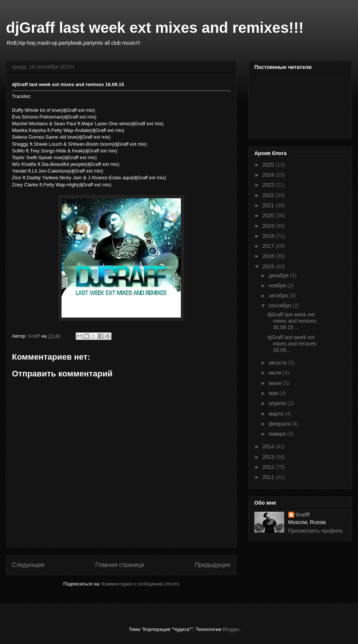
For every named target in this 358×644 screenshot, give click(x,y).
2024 (269, 175)
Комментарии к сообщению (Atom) (141, 584)
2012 (269, 467)
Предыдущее (213, 565)
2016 (269, 256)
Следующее (28, 565)
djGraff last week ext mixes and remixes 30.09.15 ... (292, 321)
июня (276, 383)
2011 (269, 477)
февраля (280, 424)
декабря (279, 275)
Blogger (231, 629)
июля (276, 373)
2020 (269, 215)
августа (278, 363)
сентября (280, 306)
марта (277, 414)
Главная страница (120, 565)
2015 (269, 266)
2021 (269, 205)
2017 (269, 246)
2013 (269, 457)
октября (279, 296)
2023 (269, 185)
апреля (278, 403)
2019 (269, 226)
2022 (269, 195)
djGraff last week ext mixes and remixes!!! (155, 28)
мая (274, 393)
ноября (278, 285)
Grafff (303, 515)
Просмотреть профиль (316, 531)
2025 (269, 165)
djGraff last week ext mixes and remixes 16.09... (292, 344)
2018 (269, 236)
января (278, 434)
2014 (269, 446)
